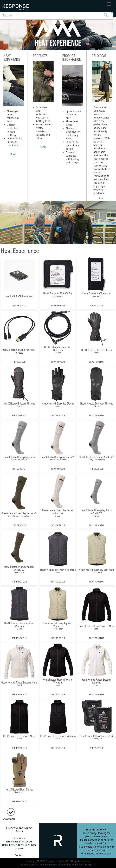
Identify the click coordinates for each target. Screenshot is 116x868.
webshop (50, 865)
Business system (30, 865)
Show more (9, 819)
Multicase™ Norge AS (84, 865)
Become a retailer (97, 830)
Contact (19, 855)
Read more (102, 198)
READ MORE (14, 154)
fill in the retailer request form (99, 842)
